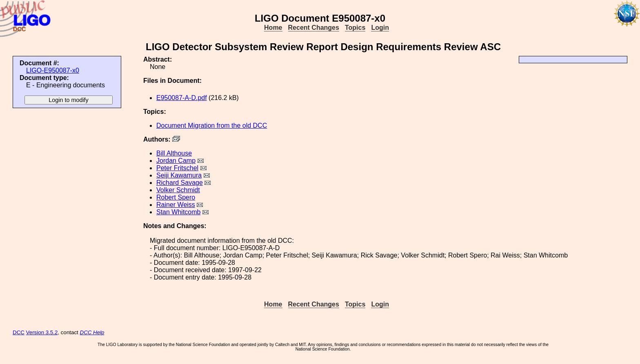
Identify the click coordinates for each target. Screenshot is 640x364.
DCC (19, 332)
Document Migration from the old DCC (212, 125)
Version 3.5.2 (42, 332)
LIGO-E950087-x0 (53, 70)
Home (273, 28)
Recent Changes (314, 28)
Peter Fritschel (177, 168)
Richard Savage (180, 183)
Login (380, 28)
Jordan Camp (176, 161)
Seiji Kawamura (179, 175)
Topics (355, 28)
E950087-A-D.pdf (182, 98)
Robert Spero (176, 197)
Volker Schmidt (178, 190)
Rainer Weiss (176, 205)
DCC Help (92, 332)
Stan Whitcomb (178, 212)
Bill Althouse (174, 153)
